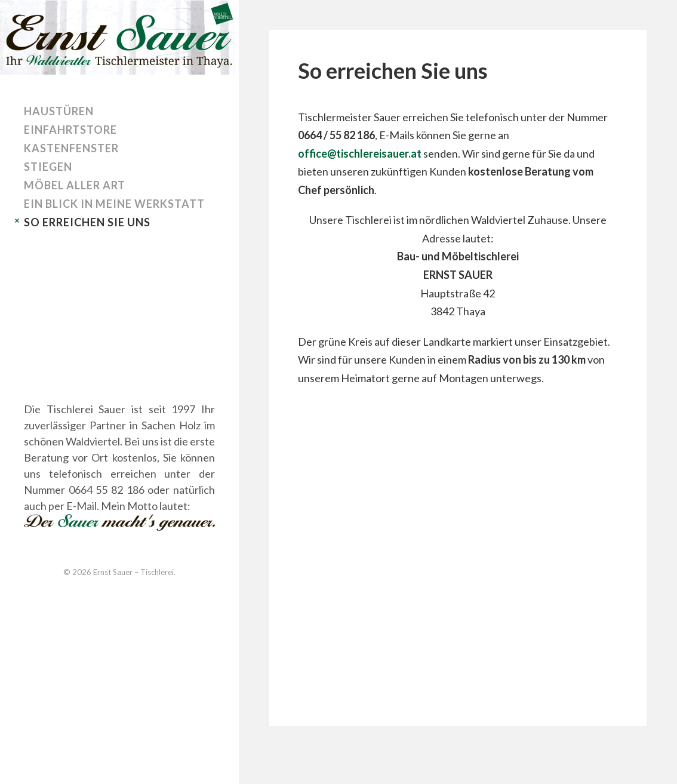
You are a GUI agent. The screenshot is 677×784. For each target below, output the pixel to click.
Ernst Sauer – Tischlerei (133, 572)
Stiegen (48, 167)
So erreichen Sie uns (87, 222)
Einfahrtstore (70, 130)
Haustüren (59, 111)
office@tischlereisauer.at (360, 153)
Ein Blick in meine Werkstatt (114, 204)
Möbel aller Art (75, 185)
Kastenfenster (71, 148)
